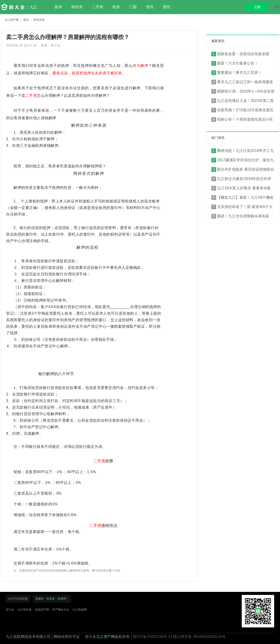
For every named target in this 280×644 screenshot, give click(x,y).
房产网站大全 (61, 610)
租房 (116, 7)
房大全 (10, 610)
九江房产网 (12, 20)
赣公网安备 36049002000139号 (199, 637)
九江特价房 (24, 610)
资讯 (150, 7)
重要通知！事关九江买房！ (237, 73)
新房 (58, 7)
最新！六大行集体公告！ (235, 63)
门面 (133, 7)
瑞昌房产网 (42, 610)
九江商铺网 (80, 610)
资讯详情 (39, 20)
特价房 (77, 7)
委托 (167, 7)
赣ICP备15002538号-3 (151, 637)
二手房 (98, 7)
